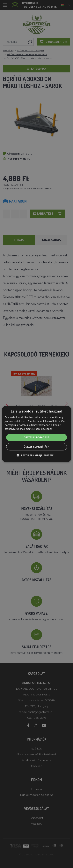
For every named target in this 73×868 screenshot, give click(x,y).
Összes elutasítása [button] (37, 446)
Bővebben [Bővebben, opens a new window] (47, 429)
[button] (37, 455)
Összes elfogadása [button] (37, 437)
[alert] (36, 434)
